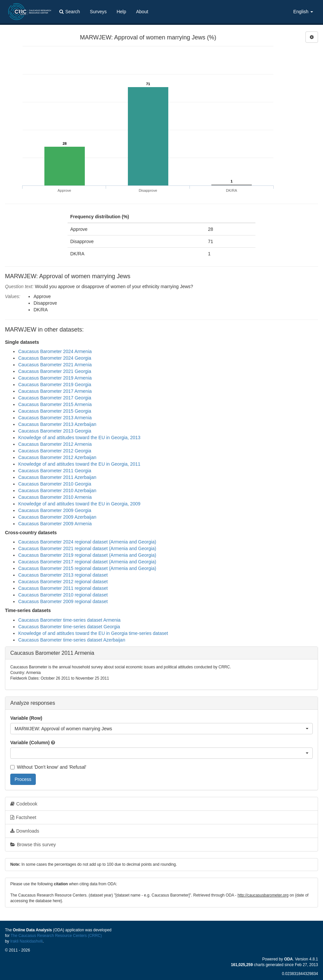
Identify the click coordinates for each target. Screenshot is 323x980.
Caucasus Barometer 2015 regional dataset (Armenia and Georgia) (87, 568)
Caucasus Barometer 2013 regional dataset (63, 575)
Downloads (25, 831)
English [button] (303, 12)
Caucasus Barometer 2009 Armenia (55, 524)
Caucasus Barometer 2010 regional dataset (63, 595)
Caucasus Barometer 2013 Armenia (55, 418)
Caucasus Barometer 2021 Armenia (55, 365)
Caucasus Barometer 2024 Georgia (55, 358)
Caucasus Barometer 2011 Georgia (55, 471)
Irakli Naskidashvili (27, 941)
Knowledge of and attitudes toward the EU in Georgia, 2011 (79, 464)
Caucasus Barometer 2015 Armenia (55, 404)
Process (23, 779)
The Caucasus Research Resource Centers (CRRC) (56, 936)
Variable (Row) (26, 718)
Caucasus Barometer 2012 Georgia (55, 451)
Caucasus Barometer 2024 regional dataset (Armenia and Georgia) (87, 542)
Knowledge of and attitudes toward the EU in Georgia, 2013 (79, 438)
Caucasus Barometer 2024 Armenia (55, 351)
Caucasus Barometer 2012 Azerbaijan (57, 457)
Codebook (24, 804)
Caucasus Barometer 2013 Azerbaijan (57, 424)
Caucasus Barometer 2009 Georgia (55, 510)
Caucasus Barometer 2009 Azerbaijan (57, 517)
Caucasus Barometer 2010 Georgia (55, 484)
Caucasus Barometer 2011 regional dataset (63, 588)
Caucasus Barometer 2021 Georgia (55, 371)
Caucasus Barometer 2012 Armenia (55, 444)
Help (121, 12)
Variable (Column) (30, 743)
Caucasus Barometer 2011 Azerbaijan (57, 477)
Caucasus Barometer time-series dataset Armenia (69, 620)
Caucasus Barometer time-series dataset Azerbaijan (72, 640)
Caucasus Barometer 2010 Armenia (55, 497)
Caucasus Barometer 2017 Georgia (55, 398)
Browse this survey (33, 845)
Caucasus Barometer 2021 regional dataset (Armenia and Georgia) (87, 548)
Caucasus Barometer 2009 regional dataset (63, 601)
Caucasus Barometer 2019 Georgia (55, 385)
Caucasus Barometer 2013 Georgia (55, 431)
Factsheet (23, 817)
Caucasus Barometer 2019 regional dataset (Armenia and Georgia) (87, 555)
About (142, 12)
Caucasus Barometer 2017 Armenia (55, 391)
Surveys (98, 12)
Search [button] (70, 12)
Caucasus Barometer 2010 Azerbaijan (57, 490)
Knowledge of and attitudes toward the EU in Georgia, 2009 (79, 504)
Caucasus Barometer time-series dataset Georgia (69, 627)
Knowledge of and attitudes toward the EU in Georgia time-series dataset (93, 633)
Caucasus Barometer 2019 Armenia (55, 378)
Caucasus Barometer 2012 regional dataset (63, 582)
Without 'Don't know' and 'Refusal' (48, 767)
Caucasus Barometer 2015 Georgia (55, 411)
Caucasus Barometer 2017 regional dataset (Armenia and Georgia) (87, 562)
